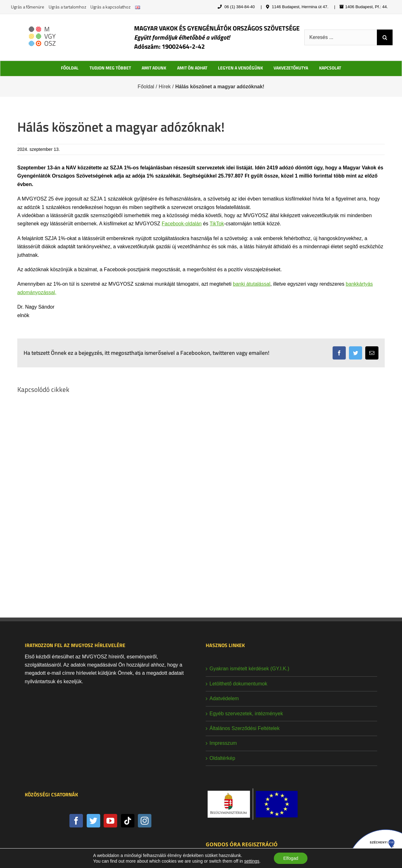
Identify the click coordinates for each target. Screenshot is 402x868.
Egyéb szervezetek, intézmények (246, 714)
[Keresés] (385, 37)
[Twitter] (93, 821)
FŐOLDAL (70, 68)
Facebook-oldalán (182, 224)
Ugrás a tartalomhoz (68, 7)
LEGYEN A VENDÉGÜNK (240, 68)
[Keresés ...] (341, 37)
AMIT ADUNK (154, 68)
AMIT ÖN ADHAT (192, 68)
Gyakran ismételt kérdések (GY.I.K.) (249, 669)
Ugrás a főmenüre (28, 7)
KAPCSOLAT (330, 68)
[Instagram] (145, 821)
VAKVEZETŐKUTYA (291, 68)
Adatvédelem (224, 698)
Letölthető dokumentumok (238, 684)
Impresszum (223, 743)
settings (252, 861)
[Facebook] (76, 821)
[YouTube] (110, 821)
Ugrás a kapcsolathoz (111, 7)
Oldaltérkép (222, 758)
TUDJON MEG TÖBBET (110, 68)
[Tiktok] (128, 821)
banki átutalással (252, 284)
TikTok (217, 224)
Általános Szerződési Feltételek (244, 728)
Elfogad (291, 858)
